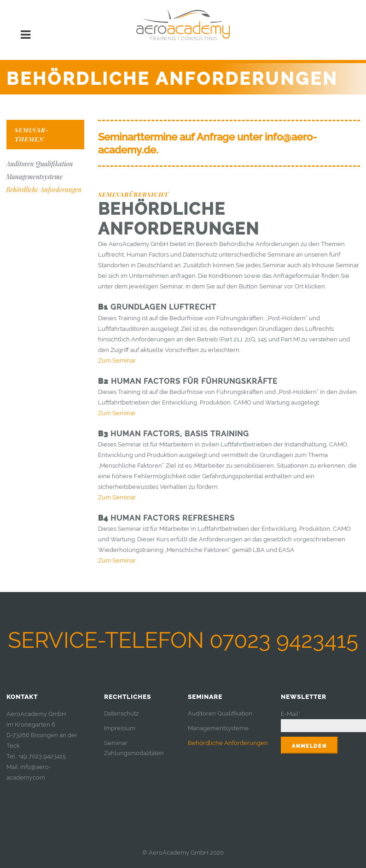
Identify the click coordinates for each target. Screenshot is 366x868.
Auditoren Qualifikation (40, 164)
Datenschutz (121, 713)
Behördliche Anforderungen (44, 190)
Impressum (120, 728)
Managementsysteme (35, 177)
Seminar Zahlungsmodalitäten (134, 748)
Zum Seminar (117, 361)
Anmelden (309, 746)
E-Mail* (290, 714)
